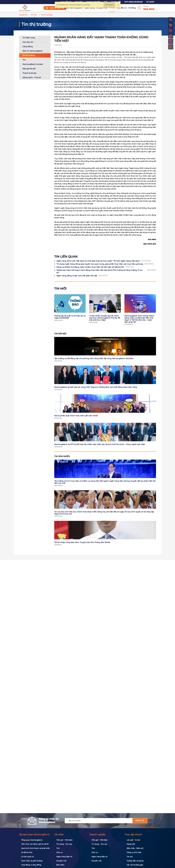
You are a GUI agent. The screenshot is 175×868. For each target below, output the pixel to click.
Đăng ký (140, 820)
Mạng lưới (131, 844)
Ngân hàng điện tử (64, 857)
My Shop (150, 2)
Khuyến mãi (102, 8)
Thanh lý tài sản (30, 73)
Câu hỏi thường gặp (135, 865)
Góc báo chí (28, 42)
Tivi (24, 60)
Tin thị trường (29, 55)
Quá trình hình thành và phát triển (36, 848)
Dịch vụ (60, 852)
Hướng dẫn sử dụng (135, 861)
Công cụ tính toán (134, 852)
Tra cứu (130, 857)
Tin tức (112, 8)
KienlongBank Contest (33, 64)
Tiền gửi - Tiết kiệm (64, 840)
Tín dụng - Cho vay (64, 844)
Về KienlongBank (75, 8)
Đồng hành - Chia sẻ (32, 77)
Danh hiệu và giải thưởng (32, 861)
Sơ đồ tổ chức (27, 852)
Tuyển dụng (89, 8)
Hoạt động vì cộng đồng (31, 865)
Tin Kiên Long (29, 38)
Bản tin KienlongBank (32, 51)
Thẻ (58, 848)
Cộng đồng (28, 46)
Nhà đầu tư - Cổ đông (126, 8)
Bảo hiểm (60, 865)
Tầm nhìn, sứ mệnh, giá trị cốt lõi (35, 844)
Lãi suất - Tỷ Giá (133, 840)
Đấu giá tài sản (29, 69)
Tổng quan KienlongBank (32, 840)
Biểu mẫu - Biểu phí (135, 848)
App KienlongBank (134, 2)
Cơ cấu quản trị (28, 857)
